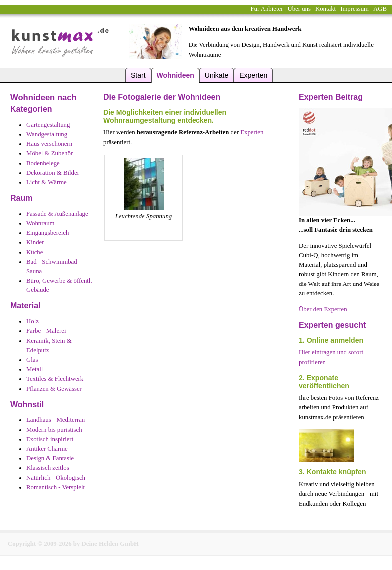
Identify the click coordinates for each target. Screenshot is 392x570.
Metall (35, 369)
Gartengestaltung (48, 125)
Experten (253, 75)
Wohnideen (175, 75)
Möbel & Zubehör (50, 153)
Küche (35, 252)
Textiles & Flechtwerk (55, 379)
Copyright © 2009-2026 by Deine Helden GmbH (73, 544)
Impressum (354, 9)
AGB (380, 9)
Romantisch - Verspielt (56, 487)
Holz (33, 321)
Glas (32, 360)
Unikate (217, 75)
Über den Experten (323, 309)
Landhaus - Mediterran (56, 420)
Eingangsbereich (48, 233)
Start (138, 75)
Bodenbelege (43, 163)
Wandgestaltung (47, 134)
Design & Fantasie (50, 458)
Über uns (299, 9)
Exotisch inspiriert (50, 439)
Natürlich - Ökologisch (56, 478)
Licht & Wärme (47, 182)
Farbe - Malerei (46, 331)
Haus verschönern (49, 144)
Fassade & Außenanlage (57, 214)
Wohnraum (41, 223)
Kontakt (325, 9)
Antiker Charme (47, 449)
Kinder (35, 242)
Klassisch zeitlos (48, 468)
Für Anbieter (267, 9)
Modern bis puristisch (54, 430)
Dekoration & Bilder (53, 173)
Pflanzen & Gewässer (54, 389)
